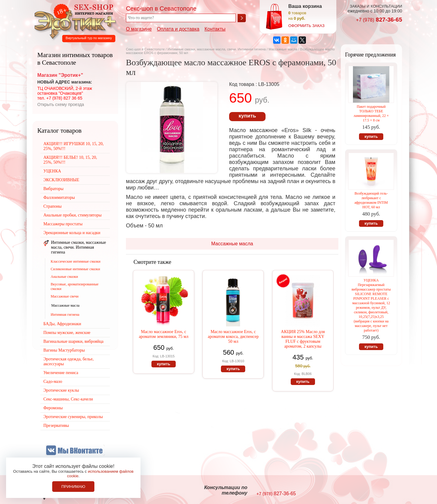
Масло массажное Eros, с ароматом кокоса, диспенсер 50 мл (233, 337)
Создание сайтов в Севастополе (377, 491)
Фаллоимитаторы (59, 198)
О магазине (139, 29)
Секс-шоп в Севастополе (145, 49)
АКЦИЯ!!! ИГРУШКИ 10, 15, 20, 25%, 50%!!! (74, 146)
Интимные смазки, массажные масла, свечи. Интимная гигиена (217, 49)
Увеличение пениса (61, 373)
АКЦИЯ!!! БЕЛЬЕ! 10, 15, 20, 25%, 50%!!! (70, 160)
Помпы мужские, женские (67, 333)
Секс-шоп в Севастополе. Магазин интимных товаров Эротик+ (73, 21)
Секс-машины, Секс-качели (68, 399)
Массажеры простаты (63, 224)
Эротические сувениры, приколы (73, 417)
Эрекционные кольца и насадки (72, 233)
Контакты (215, 29)
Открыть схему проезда (61, 104)
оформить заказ (306, 26)
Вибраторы (53, 189)
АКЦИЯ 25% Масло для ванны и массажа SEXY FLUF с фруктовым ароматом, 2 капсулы (303, 339)
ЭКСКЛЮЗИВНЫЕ (61, 180)
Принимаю (73, 487)
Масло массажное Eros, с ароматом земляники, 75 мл (163, 334)
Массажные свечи (65, 296)
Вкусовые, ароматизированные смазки (75, 286)
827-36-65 (379, 20)
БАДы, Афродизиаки (62, 324)
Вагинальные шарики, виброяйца (73, 341)
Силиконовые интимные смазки (75, 269)
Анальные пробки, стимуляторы (73, 215)
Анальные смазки (64, 277)
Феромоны (53, 408)
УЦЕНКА (52, 171)
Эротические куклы (61, 390)
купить (247, 116)
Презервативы (56, 426)
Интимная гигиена (65, 315)
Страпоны (53, 206)
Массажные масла (283, 49)
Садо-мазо (53, 381)
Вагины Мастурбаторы (64, 350)
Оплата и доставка (178, 29)
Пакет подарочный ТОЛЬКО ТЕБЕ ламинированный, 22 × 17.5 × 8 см (371, 113)
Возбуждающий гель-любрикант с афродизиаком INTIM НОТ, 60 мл (371, 200)
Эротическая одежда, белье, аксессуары (68, 361)
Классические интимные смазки (76, 261)
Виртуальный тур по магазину (89, 38)
